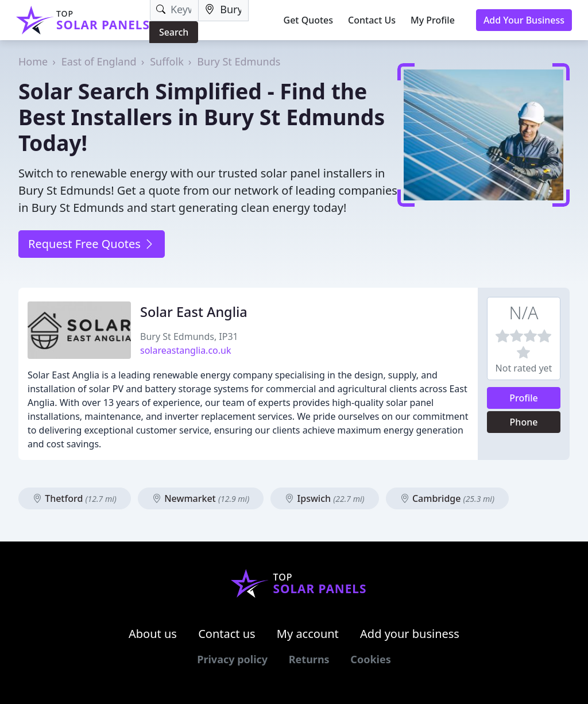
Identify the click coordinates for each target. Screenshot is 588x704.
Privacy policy (232, 659)
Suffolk (167, 61)
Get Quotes (309, 20)
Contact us (227, 634)
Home (33, 61)
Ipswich (324, 498)
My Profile (433, 20)
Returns (309, 659)
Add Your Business (524, 20)
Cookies (370, 659)
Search (174, 32)
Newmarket (201, 498)
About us (153, 634)
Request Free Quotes (92, 244)
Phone (524, 422)
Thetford (75, 498)
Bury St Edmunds (239, 61)
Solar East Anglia (194, 312)
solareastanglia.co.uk (185, 350)
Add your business (410, 634)
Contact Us (372, 20)
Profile (524, 398)
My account (308, 634)
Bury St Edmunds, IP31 (189, 336)
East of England (99, 61)
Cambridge (447, 498)
